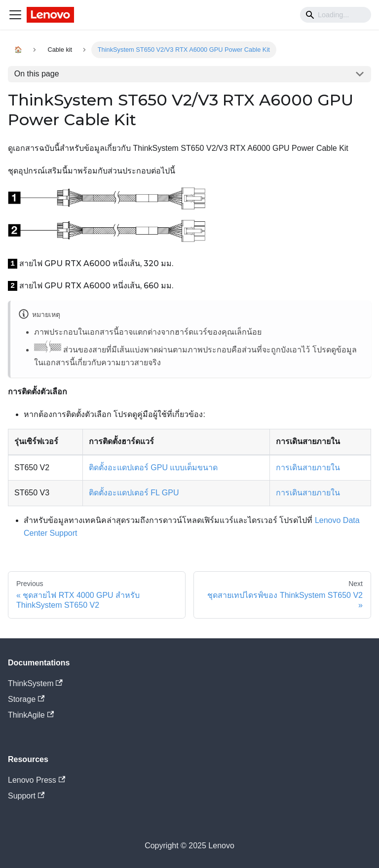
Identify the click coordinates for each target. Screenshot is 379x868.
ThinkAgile (31, 715)
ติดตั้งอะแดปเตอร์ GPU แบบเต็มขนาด (153, 468)
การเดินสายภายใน (308, 468)
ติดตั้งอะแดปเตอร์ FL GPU (134, 493)
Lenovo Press (37, 780)
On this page (37, 74)
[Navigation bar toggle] (15, 15)
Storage (26, 699)
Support (26, 796)
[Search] (336, 15)
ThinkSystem (35, 683)
